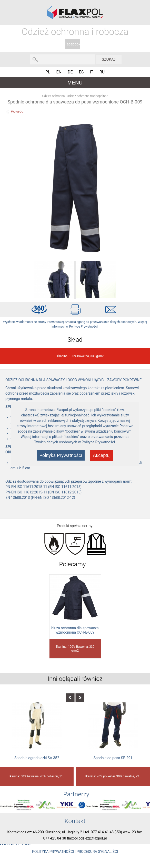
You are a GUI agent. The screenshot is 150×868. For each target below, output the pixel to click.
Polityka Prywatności (61, 455)
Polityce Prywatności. (99, 442)
